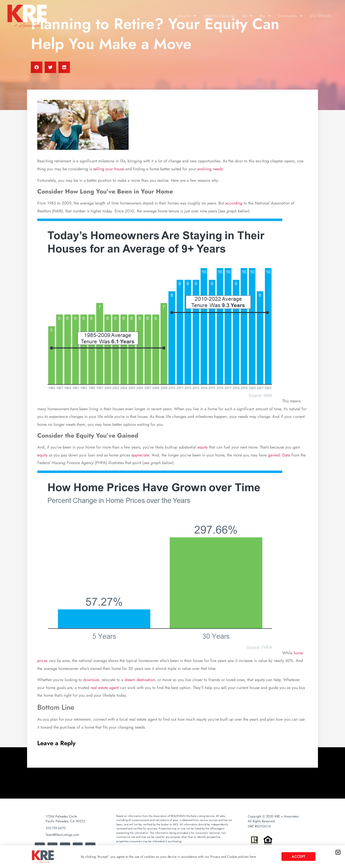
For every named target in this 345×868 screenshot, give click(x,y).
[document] (172, 434)
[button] (338, 852)
